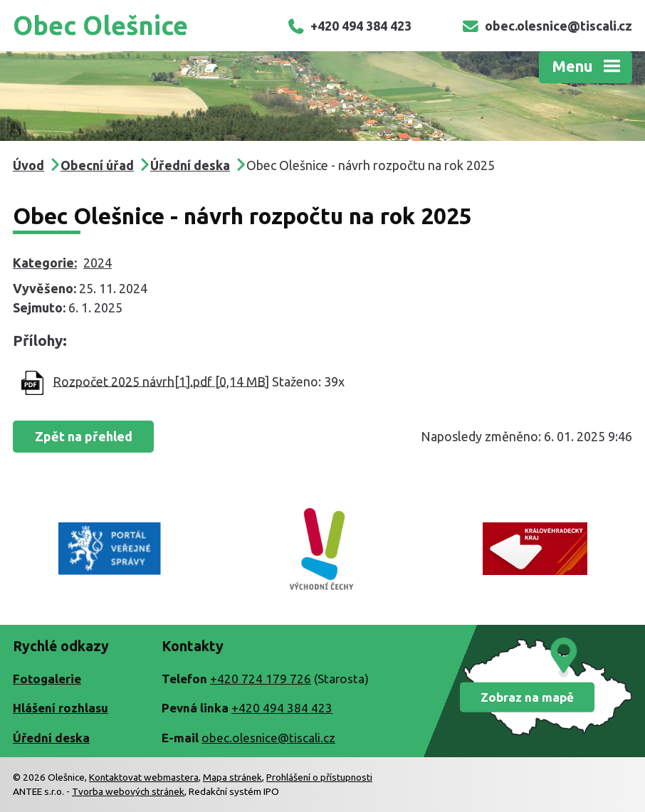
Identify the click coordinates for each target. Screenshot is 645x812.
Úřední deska (190, 165)
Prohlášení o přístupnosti (319, 777)
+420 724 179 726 (261, 679)
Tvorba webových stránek (128, 791)
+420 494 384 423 (349, 26)
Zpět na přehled (84, 436)
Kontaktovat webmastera (144, 777)
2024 (98, 263)
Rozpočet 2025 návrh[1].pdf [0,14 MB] (161, 381)
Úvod (28, 165)
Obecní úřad (97, 165)
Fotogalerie (47, 679)
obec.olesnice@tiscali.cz (547, 26)
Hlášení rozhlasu (61, 708)
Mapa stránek (232, 777)
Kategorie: (45, 263)
